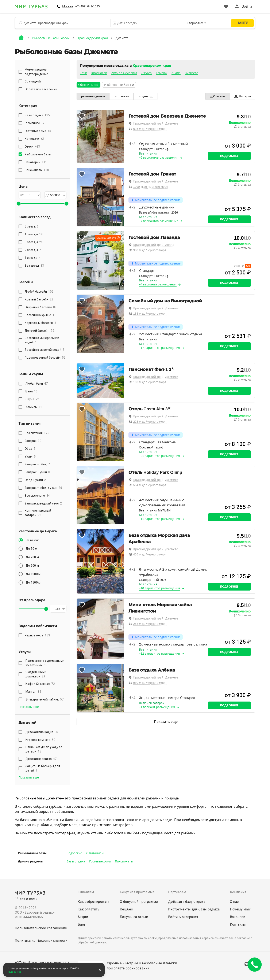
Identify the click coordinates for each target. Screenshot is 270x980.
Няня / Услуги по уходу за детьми (44, 749)
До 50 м (31, 549)
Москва (68, 6)
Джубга (146, 73)
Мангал (33, 692)
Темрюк (162, 73)
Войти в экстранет (183, 917)
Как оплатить (89, 909)
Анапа (176, 73)
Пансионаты (124, 861)
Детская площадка (42, 732)
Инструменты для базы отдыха (194, 909)
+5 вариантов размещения (159, 158)
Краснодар (99, 73)
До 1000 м (33, 574)
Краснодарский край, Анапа (154, 245)
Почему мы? (240, 909)
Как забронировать (94, 902)
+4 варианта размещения (158, 284)
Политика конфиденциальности (41, 941)
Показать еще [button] (29, 707)
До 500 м (32, 566)
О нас (234, 902)
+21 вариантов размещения (160, 456)
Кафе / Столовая (40, 684)
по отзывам (121, 96)
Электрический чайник (45, 699)
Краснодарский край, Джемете (156, 123)
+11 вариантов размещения (160, 519)
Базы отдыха (76, 861)
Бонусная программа (137, 892)
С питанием (95, 853)
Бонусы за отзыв (134, 917)
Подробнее (229, 156)
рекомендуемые (93, 96)
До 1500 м (33, 583)
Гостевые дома (100, 861)
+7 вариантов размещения (159, 221)
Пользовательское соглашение (41, 928)
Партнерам (177, 892)
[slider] (19, 204)
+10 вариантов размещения (160, 588)
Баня (32, 391)
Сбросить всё (88, 85)
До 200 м (32, 557)
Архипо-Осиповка (124, 73)
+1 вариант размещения (157, 707)
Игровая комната (40, 740)
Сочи (83, 73)
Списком (218, 96)
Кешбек (126, 909)
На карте (242, 96)
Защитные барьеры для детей (43, 768)
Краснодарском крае (152, 66)
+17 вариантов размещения (160, 348)
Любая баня (37, 384)
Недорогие (74, 853)
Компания (238, 892)
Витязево (192, 73)
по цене (146, 96)
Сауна (32, 399)
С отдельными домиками (36, 674)
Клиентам (86, 892)
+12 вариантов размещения (160, 654)
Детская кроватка (41, 759)
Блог (82, 924)
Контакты (238, 924)
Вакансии (238, 917)
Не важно (33, 540)
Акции (83, 917)
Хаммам (34, 407)
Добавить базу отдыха (187, 902)
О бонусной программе (139, 902)
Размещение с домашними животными (45, 663)
